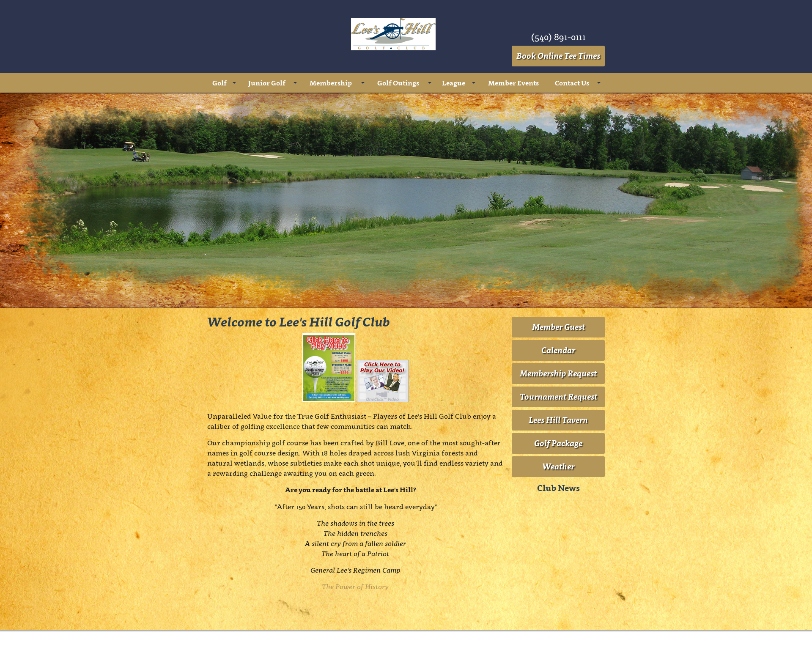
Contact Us (572, 83)
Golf (219, 83)
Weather (558, 466)
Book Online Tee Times (558, 56)
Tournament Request (558, 397)
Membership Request (558, 373)
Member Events (513, 83)
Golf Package (558, 443)
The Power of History (355, 587)
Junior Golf (267, 83)
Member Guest (558, 327)
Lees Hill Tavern (558, 420)
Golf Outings (398, 83)
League (454, 83)
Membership (331, 83)
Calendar (558, 350)
